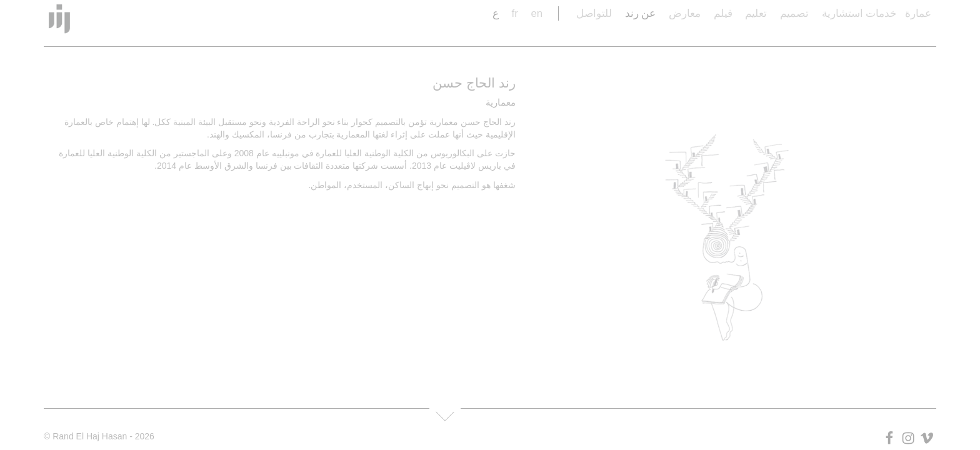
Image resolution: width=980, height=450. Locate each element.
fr (514, 13)
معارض (685, 13)
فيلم (723, 13)
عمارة (918, 13)
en (537, 13)
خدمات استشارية (860, 13)
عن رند (641, 13)
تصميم (794, 13)
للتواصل (594, 13)
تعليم (756, 13)
